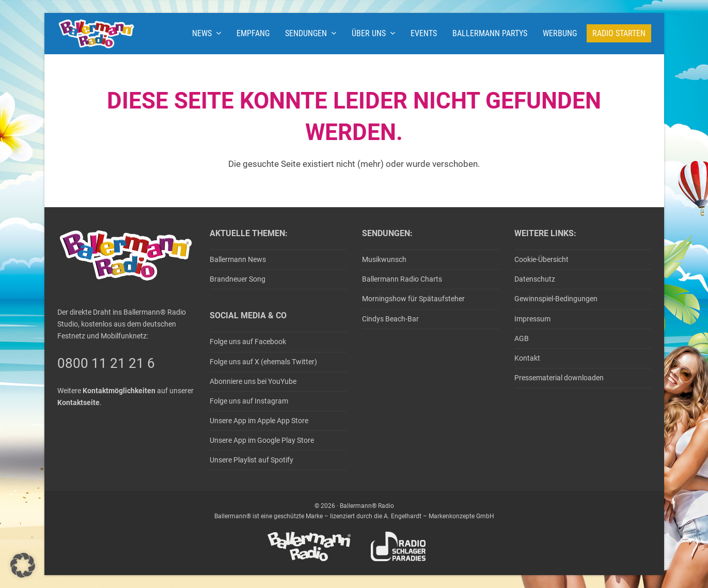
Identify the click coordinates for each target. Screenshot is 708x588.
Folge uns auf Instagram (249, 401)
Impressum (532, 319)
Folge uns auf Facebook (248, 342)
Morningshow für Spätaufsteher (413, 299)
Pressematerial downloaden (559, 378)
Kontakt (527, 358)
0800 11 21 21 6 (106, 363)
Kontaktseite (78, 403)
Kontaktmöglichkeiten (119, 391)
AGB (522, 338)
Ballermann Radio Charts (402, 279)
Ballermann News (238, 259)
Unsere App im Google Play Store (262, 440)
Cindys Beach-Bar (390, 319)
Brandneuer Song (238, 279)
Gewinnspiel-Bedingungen (556, 299)
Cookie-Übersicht (541, 259)
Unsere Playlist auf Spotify (251, 460)
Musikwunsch (384, 259)
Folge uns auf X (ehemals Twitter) (263, 362)
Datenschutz (535, 279)
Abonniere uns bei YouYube (253, 381)
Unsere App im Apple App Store (259, 421)
